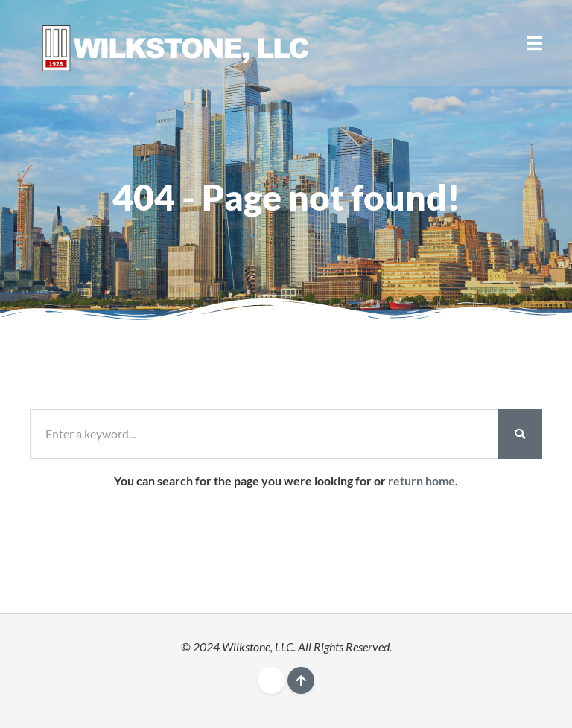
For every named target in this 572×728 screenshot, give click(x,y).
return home (422, 480)
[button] (534, 43)
